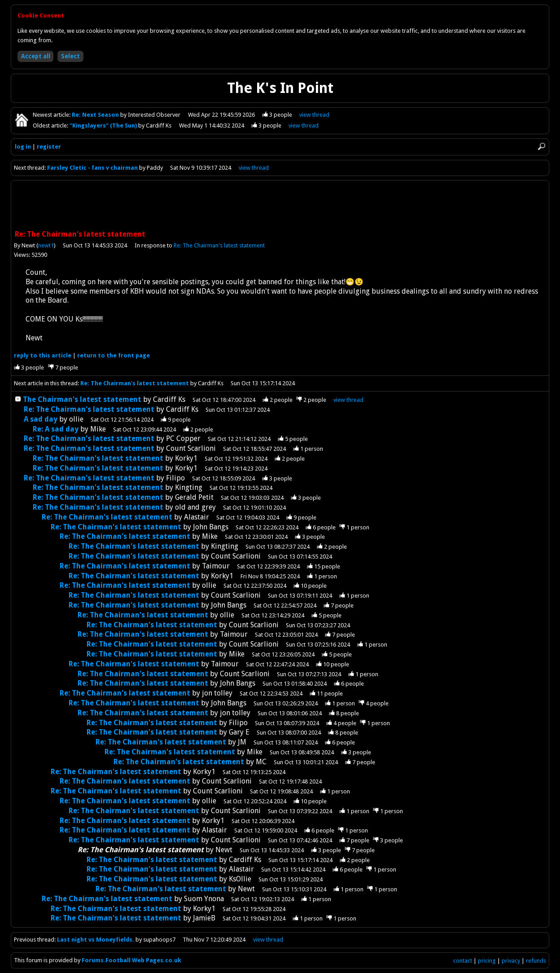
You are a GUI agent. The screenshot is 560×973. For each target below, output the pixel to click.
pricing (487, 961)
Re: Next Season (96, 115)
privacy (511, 961)
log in (23, 147)
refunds (536, 961)
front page (114, 355)
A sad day (41, 419)
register (49, 147)
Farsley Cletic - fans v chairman (92, 168)
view (314, 115)
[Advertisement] (280, 206)
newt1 (46, 245)
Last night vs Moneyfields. (96, 940)
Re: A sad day (56, 429)
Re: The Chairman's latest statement (219, 245)
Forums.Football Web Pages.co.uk (131, 960)
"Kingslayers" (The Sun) (104, 125)
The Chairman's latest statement (82, 399)
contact (463, 961)
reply (43, 355)
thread (348, 400)
